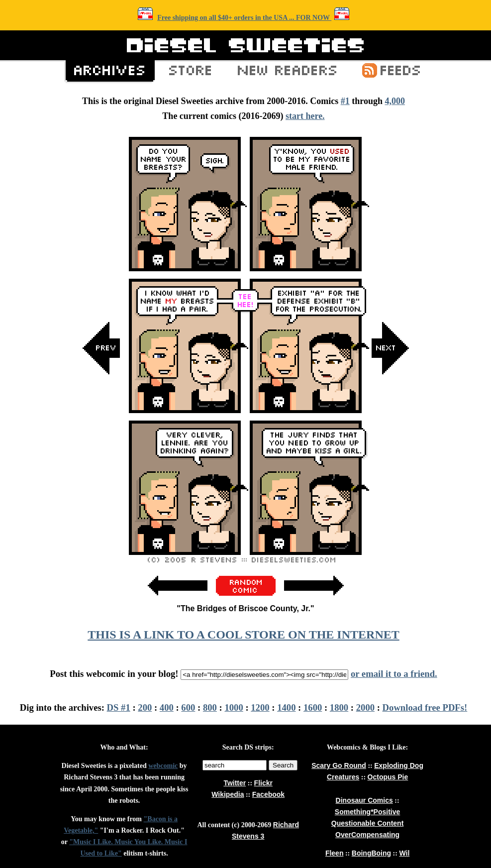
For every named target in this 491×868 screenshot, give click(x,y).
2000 (365, 707)
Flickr (263, 783)
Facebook (268, 794)
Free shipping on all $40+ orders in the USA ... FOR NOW (244, 18)
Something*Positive (367, 812)
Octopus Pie (388, 777)
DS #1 (119, 707)
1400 (286, 707)
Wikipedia (228, 794)
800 (210, 707)
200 (145, 707)
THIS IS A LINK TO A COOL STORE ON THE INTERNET (243, 635)
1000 (234, 707)
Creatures (343, 777)
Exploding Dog (399, 765)
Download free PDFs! (425, 707)
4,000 (395, 101)
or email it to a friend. (394, 674)
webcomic (163, 766)
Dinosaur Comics (364, 800)
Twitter (235, 783)
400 (167, 707)
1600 (313, 707)
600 (188, 707)
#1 (345, 101)
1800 (339, 707)
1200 (260, 707)
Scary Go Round (339, 765)
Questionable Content (367, 823)
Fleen (335, 853)
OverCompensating (367, 835)
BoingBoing (371, 853)
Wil (404, 853)
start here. (305, 116)
